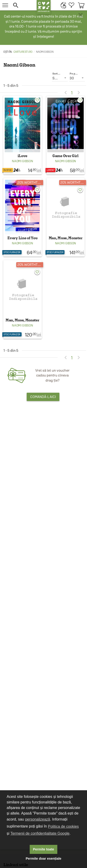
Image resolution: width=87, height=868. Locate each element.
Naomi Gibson (22, 161)
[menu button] (5, 5)
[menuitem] (62, 5)
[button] (22, 5)
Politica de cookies (63, 826)
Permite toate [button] (43, 849)
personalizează (38, 819)
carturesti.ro (23, 52)
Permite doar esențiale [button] (44, 859)
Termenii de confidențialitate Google (40, 833)
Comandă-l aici (43, 397)
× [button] (81, 15)
